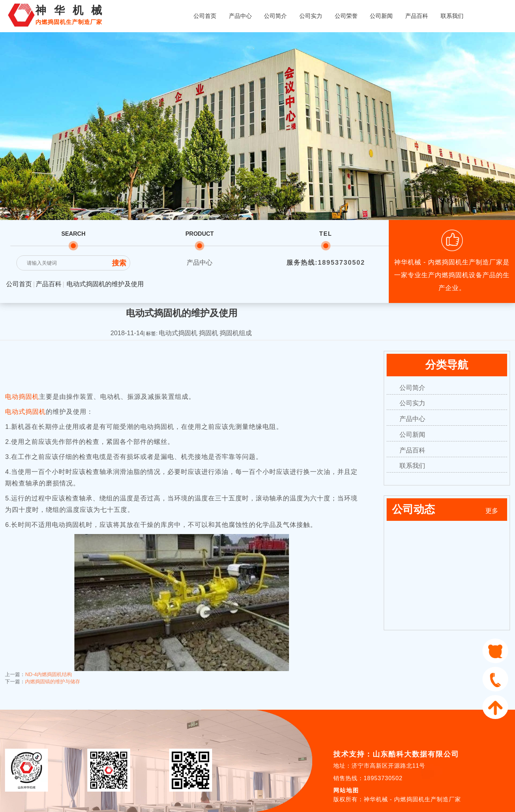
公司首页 (205, 16)
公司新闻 (381, 16)
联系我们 (452, 16)
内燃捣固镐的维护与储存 (53, 675)
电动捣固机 (22, 397)
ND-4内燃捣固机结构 (48, 667)
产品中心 (240, 16)
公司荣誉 (346, 16)
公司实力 (311, 16)
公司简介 (275, 16)
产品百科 (417, 16)
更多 (492, 511)
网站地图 (346, 790)
